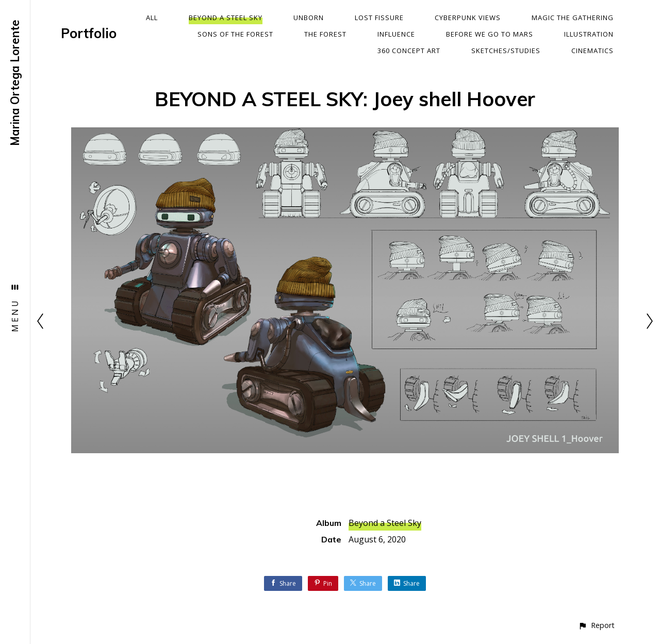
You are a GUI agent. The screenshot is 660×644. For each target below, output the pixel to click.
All (152, 18)
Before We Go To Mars (490, 34)
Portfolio (89, 33)
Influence (396, 34)
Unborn (309, 18)
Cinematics (592, 51)
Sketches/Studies (506, 51)
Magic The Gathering (573, 18)
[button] (596, 625)
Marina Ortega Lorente (15, 83)
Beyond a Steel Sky (226, 18)
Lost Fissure (379, 18)
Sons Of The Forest (235, 34)
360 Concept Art (409, 51)
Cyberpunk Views (468, 18)
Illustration (589, 34)
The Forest (325, 34)
